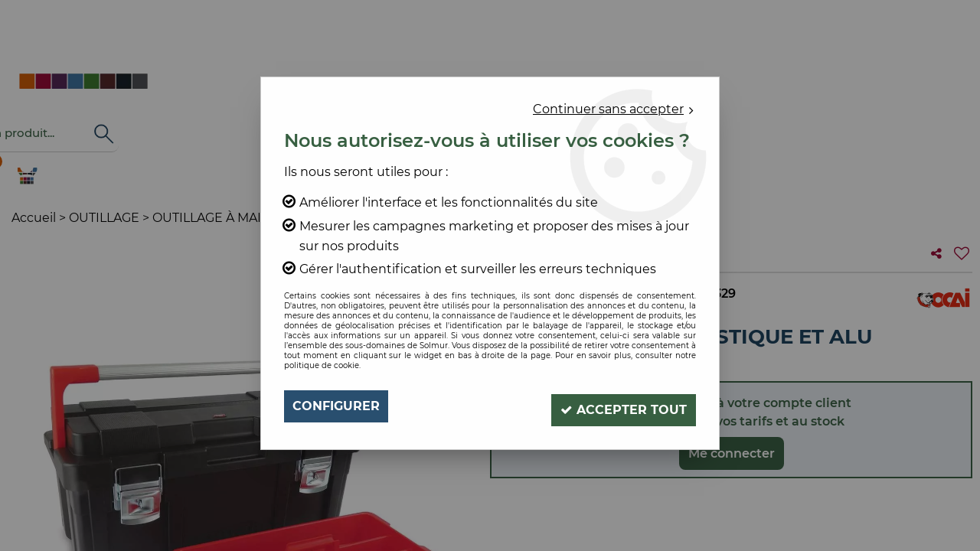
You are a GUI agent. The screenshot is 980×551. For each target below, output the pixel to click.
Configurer (336, 406)
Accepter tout (621, 406)
